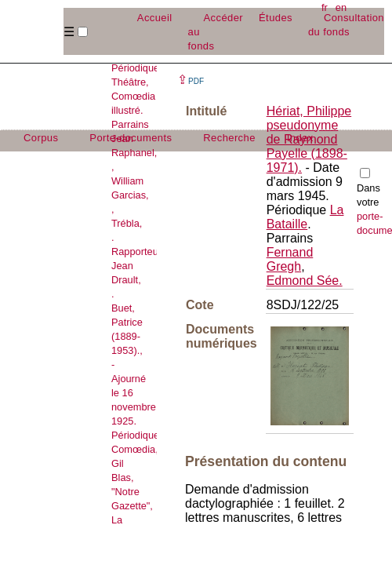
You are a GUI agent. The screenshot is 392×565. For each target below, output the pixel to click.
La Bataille (305, 217)
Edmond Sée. (305, 281)
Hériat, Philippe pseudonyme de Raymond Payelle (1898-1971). (309, 139)
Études (276, 18)
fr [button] (325, 7)
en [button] (341, 7)
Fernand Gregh (290, 259)
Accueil (155, 18)
